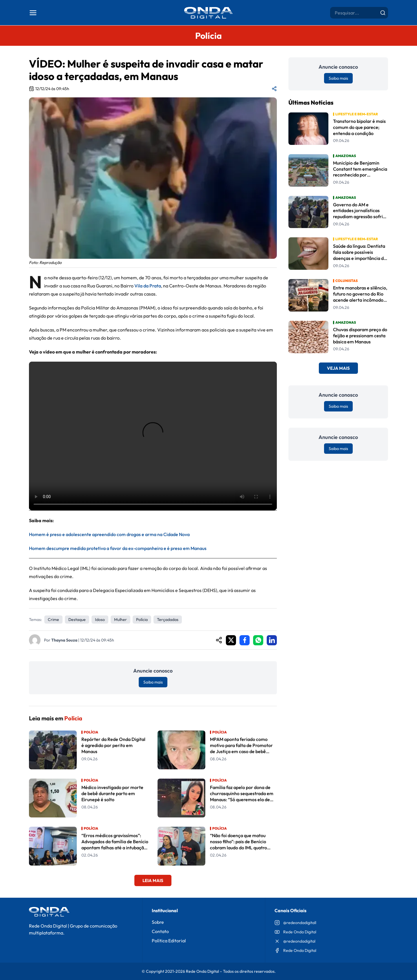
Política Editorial (169, 941)
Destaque (77, 620)
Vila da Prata (148, 286)
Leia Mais (153, 880)
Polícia (142, 620)
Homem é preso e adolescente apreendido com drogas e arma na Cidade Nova (109, 534)
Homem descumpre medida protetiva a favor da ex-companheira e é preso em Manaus (118, 548)
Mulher (120, 620)
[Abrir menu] (33, 13)
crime (53, 620)
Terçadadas (168, 620)
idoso (100, 620)
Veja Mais (338, 368)
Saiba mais (153, 682)
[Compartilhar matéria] (274, 89)
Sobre (158, 922)
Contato (160, 931)
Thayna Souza (64, 640)
